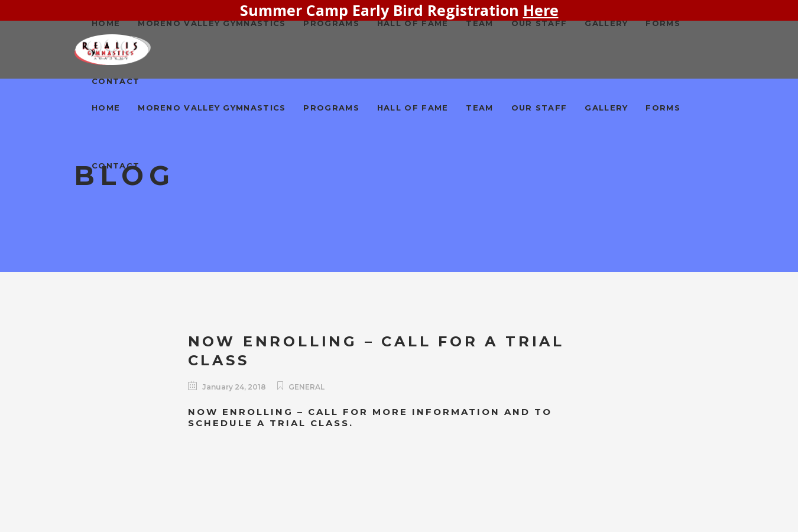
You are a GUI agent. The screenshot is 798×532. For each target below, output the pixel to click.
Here (541, 10)
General (306, 387)
